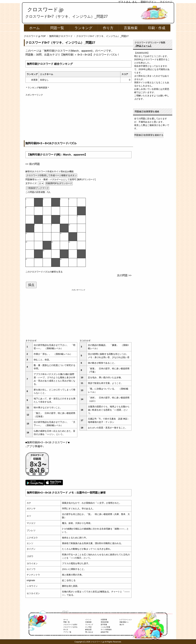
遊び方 (122, 625)
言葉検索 (131, 28)
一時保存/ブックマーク (38, 188)
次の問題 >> (124, 275)
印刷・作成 (157, 28)
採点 (31, 285)
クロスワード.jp (45, 10)
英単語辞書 (105, 622)
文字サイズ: (32, 183)
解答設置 (88, 630)
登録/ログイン (148, 2)
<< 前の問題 (33, 164)
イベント (88, 620)
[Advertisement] (78, 118)
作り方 (108, 28)
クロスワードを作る (70, 627)
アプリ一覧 (67, 632)
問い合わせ (89, 632)
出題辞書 (104, 620)
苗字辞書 (104, 625)
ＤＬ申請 (88, 627)
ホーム (35, 28)
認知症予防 (105, 632)
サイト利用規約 (106, 630)
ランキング (83, 28)
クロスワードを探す (70, 625)
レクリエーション (126, 620)
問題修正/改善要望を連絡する (149, 135)
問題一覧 (57, 28)
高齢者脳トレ (124, 622)
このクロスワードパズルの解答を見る (44, 272)
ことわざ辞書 (105, 627)
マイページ (166, 2)
